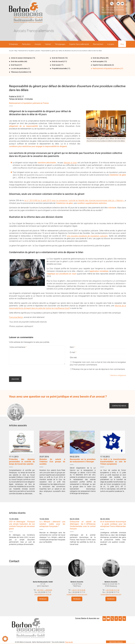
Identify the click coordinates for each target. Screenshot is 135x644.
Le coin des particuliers (19, 68)
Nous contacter (108, 12)
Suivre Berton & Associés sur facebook (116, 619)
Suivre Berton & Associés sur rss (124, 619)
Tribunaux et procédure (19, 72)
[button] (5, 639)
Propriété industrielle (59, 68)
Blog (16, 51)
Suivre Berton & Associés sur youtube (108, 619)
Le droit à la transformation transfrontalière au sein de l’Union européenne (113, 462)
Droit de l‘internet (58, 58)
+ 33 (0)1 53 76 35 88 (78, 590)
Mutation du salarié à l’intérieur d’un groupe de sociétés (52, 462)
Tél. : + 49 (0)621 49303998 (113, 10)
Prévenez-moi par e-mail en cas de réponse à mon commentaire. (98, 369)
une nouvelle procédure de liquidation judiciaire (87, 236)
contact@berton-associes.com (77, 594)
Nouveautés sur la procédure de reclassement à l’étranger (83, 460)
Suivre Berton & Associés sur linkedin (104, 619)
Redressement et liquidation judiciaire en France (29, 103)
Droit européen (98, 61)
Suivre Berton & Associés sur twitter (112, 619)
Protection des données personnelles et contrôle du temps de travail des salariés (22, 462)
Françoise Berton (16, 317)
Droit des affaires (99, 58)
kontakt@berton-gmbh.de (43, 594)
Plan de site (69, 642)
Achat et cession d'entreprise (21, 58)
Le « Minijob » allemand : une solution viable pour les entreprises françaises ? (52, 524)
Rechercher (112, 4)
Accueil (11, 51)
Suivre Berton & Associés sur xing (120, 619)
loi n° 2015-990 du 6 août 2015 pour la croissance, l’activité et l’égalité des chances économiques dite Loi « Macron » (75, 200)
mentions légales (116, 642)
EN (122, 4)
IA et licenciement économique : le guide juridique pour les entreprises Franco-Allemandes (113, 524)
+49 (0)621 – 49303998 (44, 590)
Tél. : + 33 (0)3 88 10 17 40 (112, 8)
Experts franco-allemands (102, 65)
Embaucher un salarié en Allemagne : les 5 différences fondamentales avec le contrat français (83, 525)
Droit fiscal (15, 65)
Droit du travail (57, 61)
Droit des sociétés (17, 61)
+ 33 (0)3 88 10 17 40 (112, 590)
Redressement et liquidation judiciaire (29, 51)
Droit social (56, 65)
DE (118, 4)
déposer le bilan (70, 163)
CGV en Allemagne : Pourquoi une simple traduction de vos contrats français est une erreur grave (22, 525)
